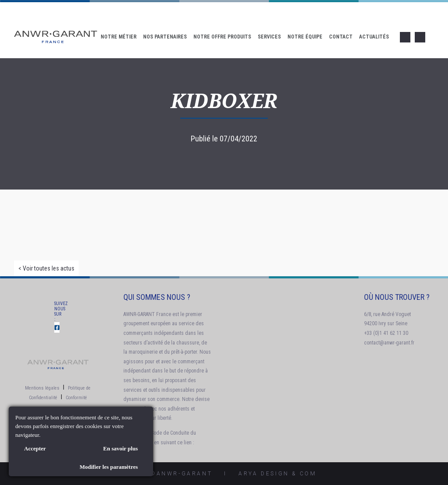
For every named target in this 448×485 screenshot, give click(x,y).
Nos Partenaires (165, 37)
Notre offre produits (222, 37)
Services (269, 37)
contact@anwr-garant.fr (389, 343)
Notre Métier (119, 37)
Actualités (374, 37)
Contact (341, 37)
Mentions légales (42, 388)
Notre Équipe (305, 37)
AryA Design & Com (277, 474)
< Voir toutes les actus (46, 268)
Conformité (76, 398)
